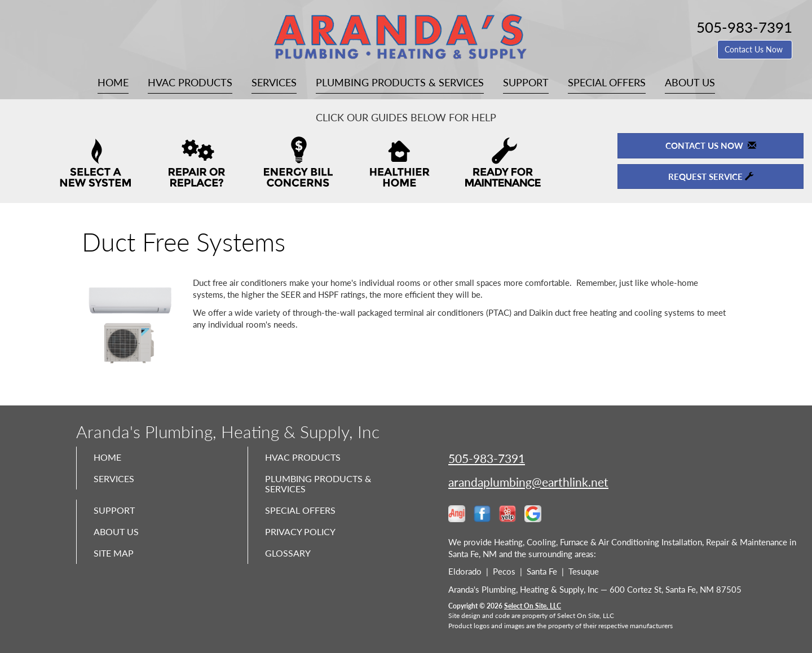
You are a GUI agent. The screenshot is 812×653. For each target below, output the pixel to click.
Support (526, 82)
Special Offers (607, 82)
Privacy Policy (304, 542)
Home (113, 82)
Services (274, 82)
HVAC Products (190, 82)
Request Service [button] (711, 177)
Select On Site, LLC (533, 606)
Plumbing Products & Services (400, 82)
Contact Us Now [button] (755, 49)
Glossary (290, 566)
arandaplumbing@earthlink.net (528, 482)
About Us (690, 82)
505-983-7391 (487, 458)
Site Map (116, 566)
